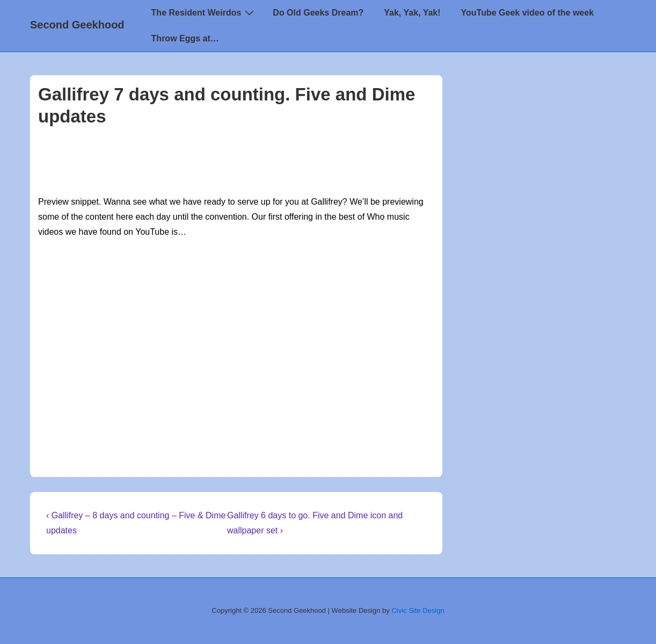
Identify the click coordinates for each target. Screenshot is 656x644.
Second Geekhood (77, 25)
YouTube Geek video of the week (527, 13)
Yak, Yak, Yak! (412, 13)
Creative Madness (298, 141)
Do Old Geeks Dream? (318, 13)
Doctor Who (356, 141)
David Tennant (380, 153)
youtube (297, 165)
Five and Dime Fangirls (107, 153)
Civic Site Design (418, 610)
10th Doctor (283, 153)
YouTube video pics (351, 165)
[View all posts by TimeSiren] (61, 141)
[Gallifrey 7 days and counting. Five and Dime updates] (174, 141)
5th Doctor (331, 153)
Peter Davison (252, 165)
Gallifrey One (176, 153)
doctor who (61, 165)
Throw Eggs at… (185, 38)
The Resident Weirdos (204, 12)
